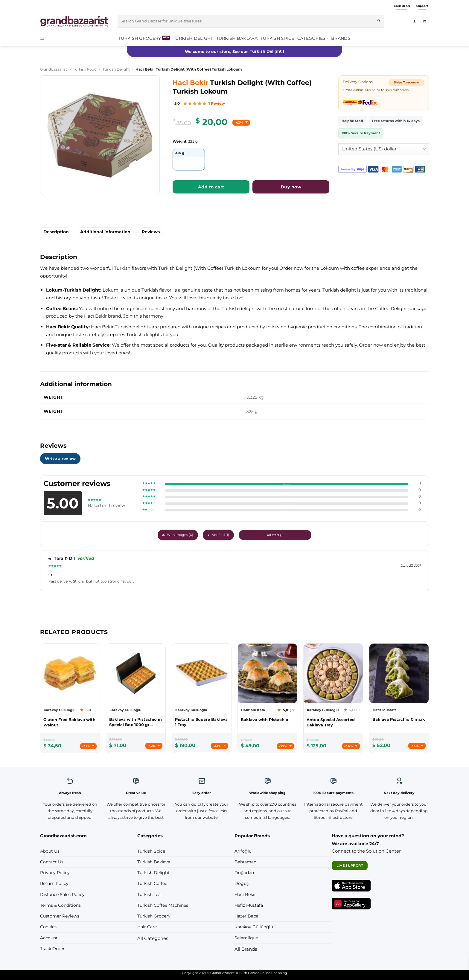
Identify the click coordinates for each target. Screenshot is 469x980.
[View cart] (426, 21)
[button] (44, 38)
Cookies (48, 927)
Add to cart (211, 187)
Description (56, 232)
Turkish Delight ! (267, 51)
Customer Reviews (60, 916)
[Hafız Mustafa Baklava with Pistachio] (267, 720)
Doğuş (242, 883)
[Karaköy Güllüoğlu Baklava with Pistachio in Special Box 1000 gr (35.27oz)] (136, 722)
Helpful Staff (352, 121)
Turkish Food (85, 69)
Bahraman (245, 862)
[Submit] (379, 21)
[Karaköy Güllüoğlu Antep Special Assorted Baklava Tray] (333, 722)
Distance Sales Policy (62, 894)
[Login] (416, 21)
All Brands (246, 949)
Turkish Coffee (152, 883)
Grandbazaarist (54, 69)
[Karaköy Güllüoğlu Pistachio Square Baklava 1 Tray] (202, 722)
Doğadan (244, 873)
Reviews (151, 232)
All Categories (153, 938)
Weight (179, 141)
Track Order (52, 949)
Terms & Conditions (60, 905)
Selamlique (246, 938)
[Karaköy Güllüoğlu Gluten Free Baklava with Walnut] (70, 722)
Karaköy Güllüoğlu (254, 927)
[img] (251, 103)
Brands (341, 38)
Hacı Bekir (245, 894)
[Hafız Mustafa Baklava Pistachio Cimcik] (399, 719)
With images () (197, 535)
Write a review (60, 458)
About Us (50, 851)
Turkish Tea (149, 894)
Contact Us (52, 862)
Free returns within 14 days (396, 121)
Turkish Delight (193, 38)
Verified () (238, 535)
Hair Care (147, 927)
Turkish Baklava (237, 38)
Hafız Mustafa (249, 905)
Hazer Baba (246, 916)
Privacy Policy (55, 873)
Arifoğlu (243, 851)
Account (49, 938)
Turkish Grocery (140, 38)
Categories (313, 38)
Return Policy (54, 883)
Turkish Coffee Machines (163, 905)
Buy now (291, 187)
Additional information (105, 232)
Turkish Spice (277, 38)
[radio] (189, 160)
